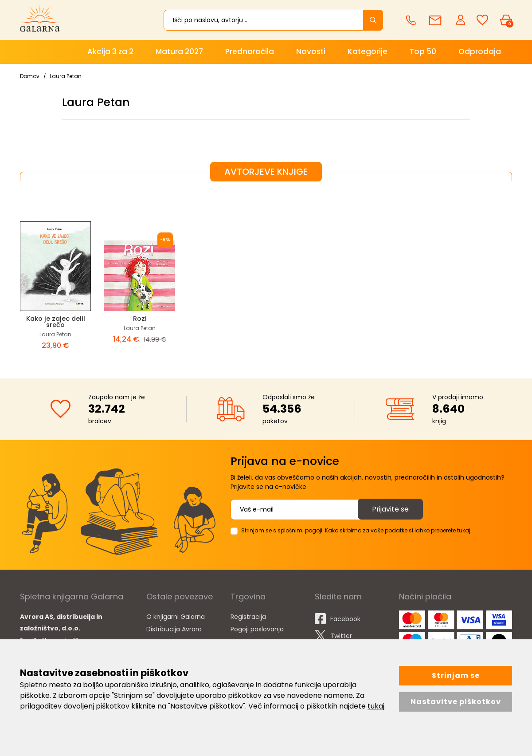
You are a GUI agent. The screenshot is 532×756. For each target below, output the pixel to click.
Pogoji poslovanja (257, 629)
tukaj (376, 706)
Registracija (248, 617)
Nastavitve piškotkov (456, 702)
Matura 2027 (179, 51)
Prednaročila (250, 51)
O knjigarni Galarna (176, 617)
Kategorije (368, 51)
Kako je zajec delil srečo (55, 321)
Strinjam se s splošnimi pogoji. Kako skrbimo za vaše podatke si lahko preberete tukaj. (356, 530)
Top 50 (423, 51)
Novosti (311, 51)
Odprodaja (480, 51)
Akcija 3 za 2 (110, 51)
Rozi (140, 318)
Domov (30, 76)
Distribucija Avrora (174, 629)
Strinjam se (456, 675)
